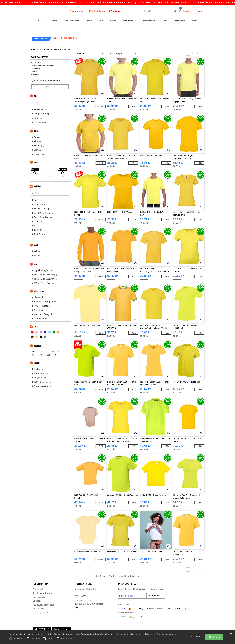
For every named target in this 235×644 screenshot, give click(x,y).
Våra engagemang (41, 606)
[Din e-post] (132, 589)
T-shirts (54, 21)
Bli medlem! (154, 589)
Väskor (89, 21)
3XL (41, 349)
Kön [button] (36, 125)
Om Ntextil (38, 583)
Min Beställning (97, 11)
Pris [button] (36, 156)
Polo (101, 21)
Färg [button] (36, 320)
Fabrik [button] (37, 357)
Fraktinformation (78, 11)
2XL (33, 349)
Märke (41, 21)
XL (65, 345)
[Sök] (158, 11)
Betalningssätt (39, 591)
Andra (194, 21)
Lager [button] (36, 239)
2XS (33, 345)
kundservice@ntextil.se (86, 583)
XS (41, 345)
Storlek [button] (37, 339)
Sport (164, 21)
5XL (56, 349)
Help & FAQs (39, 602)
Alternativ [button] (39, 285)
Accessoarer (179, 21)
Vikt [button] (36, 258)
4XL (49, 349)
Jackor (113, 21)
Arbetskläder (149, 21)
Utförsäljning (114, 11)
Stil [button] (35, 89)
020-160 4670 (81, 590)
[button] (176, 11)
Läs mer (175, 634)
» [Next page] (202, 47)
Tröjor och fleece (71, 21)
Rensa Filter (50, 80)
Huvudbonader (130, 21)
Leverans (37, 595)
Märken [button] (38, 180)
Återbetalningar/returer (43, 598)
